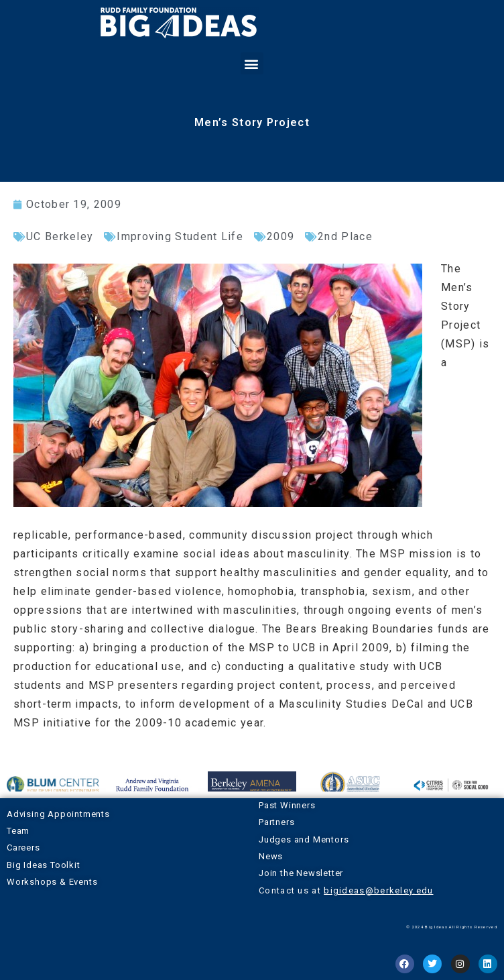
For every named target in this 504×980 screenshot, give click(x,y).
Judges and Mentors (304, 839)
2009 (280, 236)
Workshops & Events (52, 882)
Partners (276, 822)
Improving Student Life (180, 236)
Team (18, 831)
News (271, 856)
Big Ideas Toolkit (44, 865)
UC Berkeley (60, 236)
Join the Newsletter (301, 873)
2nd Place (345, 236)
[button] (252, 63)
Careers (23, 848)
